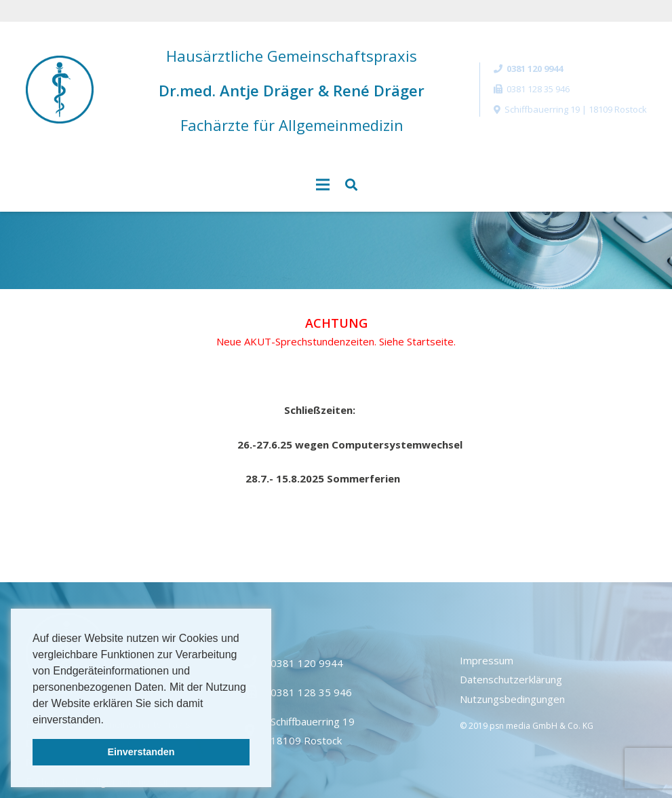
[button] (108, 721)
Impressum (487, 660)
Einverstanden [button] (141, 752)
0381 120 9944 (307, 663)
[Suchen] (351, 185)
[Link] (60, 90)
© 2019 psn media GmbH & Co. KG (527, 726)
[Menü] (323, 185)
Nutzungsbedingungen (512, 699)
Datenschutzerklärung (511, 679)
